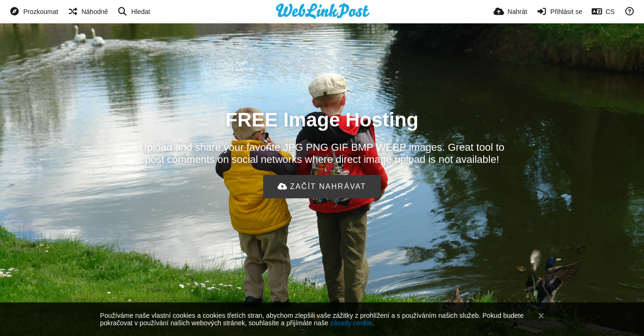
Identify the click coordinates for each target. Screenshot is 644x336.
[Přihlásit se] (559, 12)
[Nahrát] (510, 12)
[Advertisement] (322, 229)
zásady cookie (351, 323)
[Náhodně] (88, 12)
